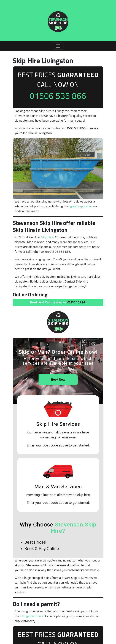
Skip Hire (47, 237)
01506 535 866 (58, 96)
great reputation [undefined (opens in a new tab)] (81, 206)
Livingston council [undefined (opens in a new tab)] (32, 616)
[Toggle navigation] (58, 46)
